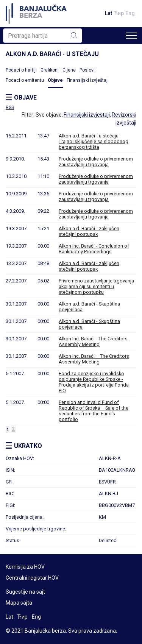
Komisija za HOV (25, 567)
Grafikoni (50, 70)
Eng (130, 13)
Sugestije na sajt (25, 592)
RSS (10, 108)
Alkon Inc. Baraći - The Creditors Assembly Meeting (93, 341)
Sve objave (49, 115)
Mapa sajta (19, 603)
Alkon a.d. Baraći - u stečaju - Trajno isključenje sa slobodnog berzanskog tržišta (94, 141)
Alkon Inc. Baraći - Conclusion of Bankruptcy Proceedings (94, 249)
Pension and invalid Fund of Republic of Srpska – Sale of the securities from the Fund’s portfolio (94, 411)
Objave (55, 80)
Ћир (119, 13)
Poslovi (87, 70)
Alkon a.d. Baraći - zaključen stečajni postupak (89, 231)
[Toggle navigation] (131, 36)
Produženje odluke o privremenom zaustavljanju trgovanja (96, 162)
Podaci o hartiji (21, 70)
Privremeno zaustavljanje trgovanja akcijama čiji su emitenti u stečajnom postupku (96, 286)
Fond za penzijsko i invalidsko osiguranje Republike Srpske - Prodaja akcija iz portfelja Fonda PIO (94, 382)
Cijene (69, 70)
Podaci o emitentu (25, 80)
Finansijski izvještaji (88, 80)
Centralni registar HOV (32, 578)
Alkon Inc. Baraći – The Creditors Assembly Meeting (94, 359)
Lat (108, 13)
